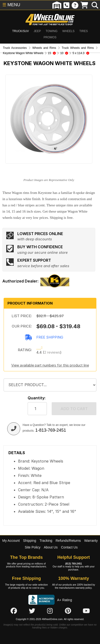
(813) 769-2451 (74, 564)
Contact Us (69, 547)
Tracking (46, 541)
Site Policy (33, 547)
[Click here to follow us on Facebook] (14, 611)
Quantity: (37, 398)
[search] (95, 5)
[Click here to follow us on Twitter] (32, 611)
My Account (11, 541)
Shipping (30, 541)
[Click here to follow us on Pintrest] (68, 611)
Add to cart (74, 409)
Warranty (91, 541)
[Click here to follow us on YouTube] (86, 611)
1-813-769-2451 (51, 430)
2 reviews (52, 352)
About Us (51, 547)
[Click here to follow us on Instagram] (50, 611)
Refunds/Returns (68, 541)
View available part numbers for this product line (50, 365)
